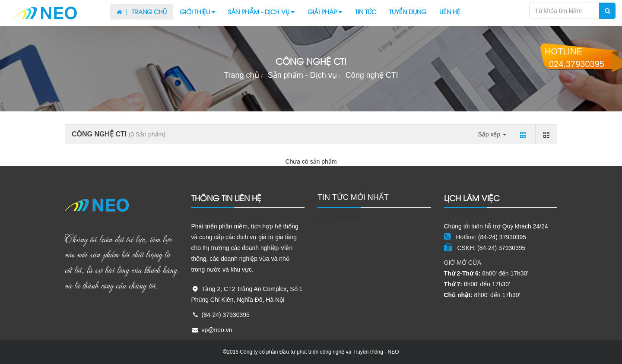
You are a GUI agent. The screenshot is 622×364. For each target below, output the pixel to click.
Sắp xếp (492, 134)
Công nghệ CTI (372, 75)
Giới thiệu (197, 11)
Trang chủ (142, 11)
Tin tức (366, 11)
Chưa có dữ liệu (339, 217)
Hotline (574, 58)
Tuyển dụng (408, 11)
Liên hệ (450, 11)
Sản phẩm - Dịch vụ (261, 11)
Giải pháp (325, 11)
